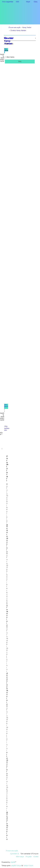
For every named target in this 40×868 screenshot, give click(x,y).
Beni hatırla (11, 57)
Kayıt (11, 38)
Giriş (5, 38)
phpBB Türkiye (16, 866)
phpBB (13, 862)
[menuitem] (17, 2)
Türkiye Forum (28, 866)
